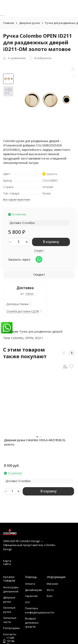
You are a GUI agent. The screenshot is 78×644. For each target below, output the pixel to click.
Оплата (30, 584)
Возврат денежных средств (32, 622)
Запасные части (10, 620)
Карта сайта (7, 562)
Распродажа (11, 628)
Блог (50, 596)
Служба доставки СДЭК (23, 311)
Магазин (53, 584)
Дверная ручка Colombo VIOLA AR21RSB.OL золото (35, 442)
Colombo (17, 338)
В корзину (51, 242)
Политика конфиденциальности (40, 610)
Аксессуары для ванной (11, 589)
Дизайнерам (33, 590)
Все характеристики (17, 199)
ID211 (39, 338)
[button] (64, 353)
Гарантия (31, 596)
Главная (9, 23)
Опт (28, 602)
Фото (50, 590)
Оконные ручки (9, 610)
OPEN (29, 338)
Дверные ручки (30, 23)
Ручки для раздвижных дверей (41, 331)
